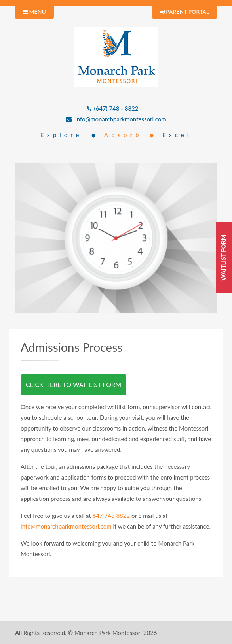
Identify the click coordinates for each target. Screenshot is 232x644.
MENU (34, 12)
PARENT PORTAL (184, 12)
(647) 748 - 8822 (113, 108)
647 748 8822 (111, 516)
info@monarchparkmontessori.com (116, 119)
